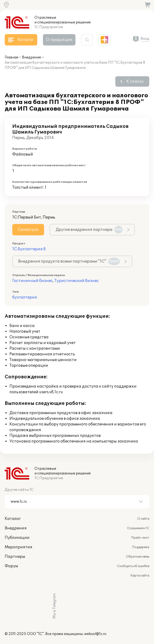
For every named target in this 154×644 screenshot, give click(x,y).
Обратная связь (138, 557)
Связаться (28, 230)
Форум (11, 566)
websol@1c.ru (95, 634)
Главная (11, 57)
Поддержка (141, 547)
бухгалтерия (25, 297)
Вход (145, 39)
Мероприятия (19, 547)
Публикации (17, 538)
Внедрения (31, 57)
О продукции (59, 40)
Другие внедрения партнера (89, 230)
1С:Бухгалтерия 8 (29, 249)
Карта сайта (140, 576)
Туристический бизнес (77, 281)
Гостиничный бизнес (33, 281)
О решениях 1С (138, 528)
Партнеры (15, 557)
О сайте (143, 519)
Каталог (13, 519)
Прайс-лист (140, 538)
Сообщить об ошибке (133, 566)
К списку (135, 81)
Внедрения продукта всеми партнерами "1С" (69, 261)
